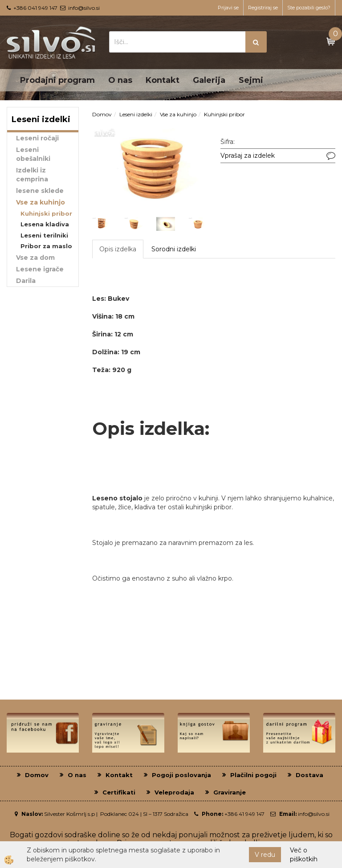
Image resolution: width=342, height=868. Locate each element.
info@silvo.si (84, 8)
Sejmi (251, 80)
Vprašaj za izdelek (248, 156)
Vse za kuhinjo (41, 202)
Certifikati (119, 792)
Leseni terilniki (44, 235)
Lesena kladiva (45, 224)
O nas (120, 80)
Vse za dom (35, 258)
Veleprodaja (174, 792)
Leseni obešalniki (33, 154)
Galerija (209, 80)
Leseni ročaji (37, 138)
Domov (102, 114)
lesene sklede (40, 191)
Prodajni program (57, 80)
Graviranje (230, 792)
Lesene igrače (40, 269)
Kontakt (163, 80)
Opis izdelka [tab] (118, 249)
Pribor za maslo (46, 246)
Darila (26, 281)
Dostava (309, 775)
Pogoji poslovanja (181, 775)
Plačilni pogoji (253, 775)
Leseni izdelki (136, 114)
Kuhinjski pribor (46, 213)
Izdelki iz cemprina (32, 175)
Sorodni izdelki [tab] (174, 249)
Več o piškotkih (304, 855)
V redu (265, 855)
